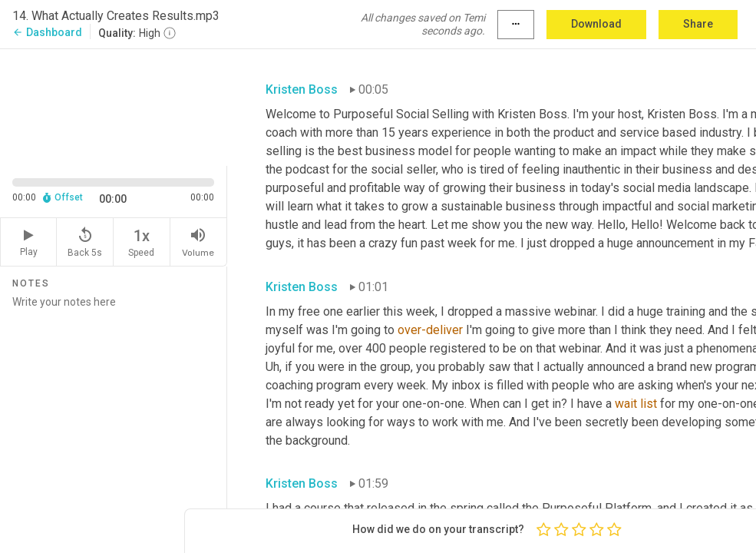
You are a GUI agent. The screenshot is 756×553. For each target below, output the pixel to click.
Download (596, 24)
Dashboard (47, 32)
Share (698, 24)
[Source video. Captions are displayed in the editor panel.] (114, 106)
